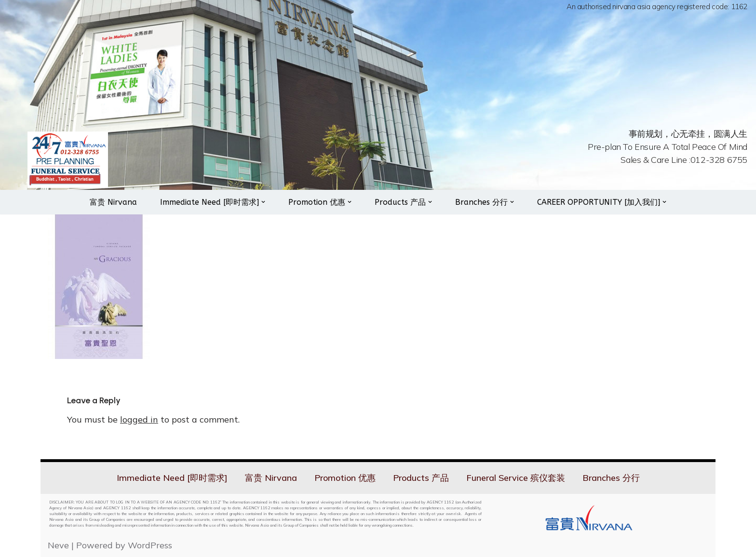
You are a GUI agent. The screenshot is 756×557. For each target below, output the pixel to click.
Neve (58, 545)
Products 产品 (421, 478)
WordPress (150, 545)
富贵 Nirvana (113, 202)
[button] (263, 202)
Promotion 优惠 (345, 478)
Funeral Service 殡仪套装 (516, 478)
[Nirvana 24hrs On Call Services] (68, 160)
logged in (139, 419)
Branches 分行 (611, 478)
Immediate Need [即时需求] (172, 478)
